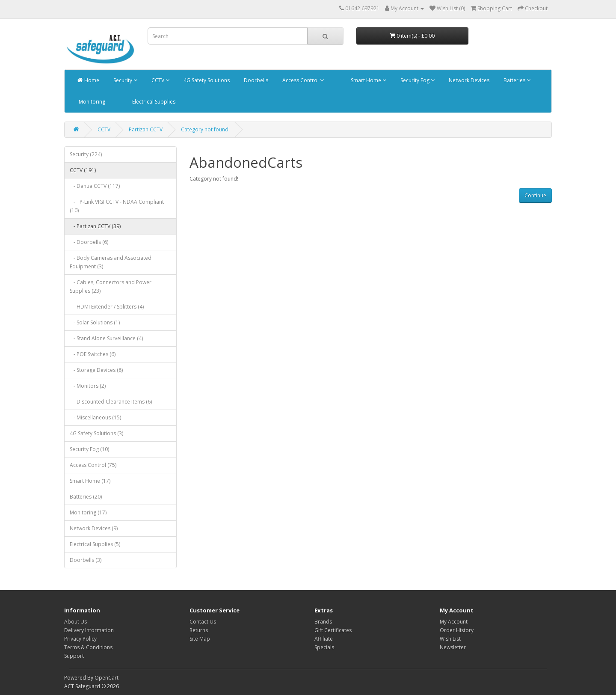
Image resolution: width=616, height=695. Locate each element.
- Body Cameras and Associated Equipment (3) (111, 262)
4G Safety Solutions (206, 80)
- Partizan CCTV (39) (95, 226)
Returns (199, 630)
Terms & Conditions (88, 647)
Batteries (516, 80)
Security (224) (86, 154)
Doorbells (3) (86, 560)
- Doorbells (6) (89, 242)
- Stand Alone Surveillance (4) (106, 338)
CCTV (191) (83, 170)
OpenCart (107, 678)
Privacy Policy (80, 639)
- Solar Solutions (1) (95, 322)
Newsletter (453, 647)
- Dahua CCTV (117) (95, 186)
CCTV (160, 80)
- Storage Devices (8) (96, 370)
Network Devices (468, 80)
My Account (454, 622)
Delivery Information (89, 630)
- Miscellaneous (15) (95, 417)
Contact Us (203, 622)
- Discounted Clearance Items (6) (111, 402)
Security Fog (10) (89, 449)
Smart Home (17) (90, 481)
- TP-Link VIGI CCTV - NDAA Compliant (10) (117, 206)
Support (74, 656)
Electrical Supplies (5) (95, 544)
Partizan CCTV (146, 129)
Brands (323, 622)
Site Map (200, 639)
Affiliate (324, 639)
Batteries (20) (86, 497)
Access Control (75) (93, 465)
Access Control (302, 80)
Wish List (450, 639)
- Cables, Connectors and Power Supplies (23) (111, 287)
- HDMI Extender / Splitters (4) (107, 307)
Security (125, 80)
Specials (324, 647)
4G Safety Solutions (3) (96, 433)
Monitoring (91, 102)
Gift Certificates (333, 630)
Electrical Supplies (153, 102)
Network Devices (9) (94, 528)
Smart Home (368, 80)
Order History (457, 630)
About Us (76, 622)
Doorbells (255, 80)
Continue (535, 195)
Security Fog (417, 80)
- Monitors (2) (88, 386)
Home (88, 80)
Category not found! (205, 129)
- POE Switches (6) (93, 354)
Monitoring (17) (88, 512)
